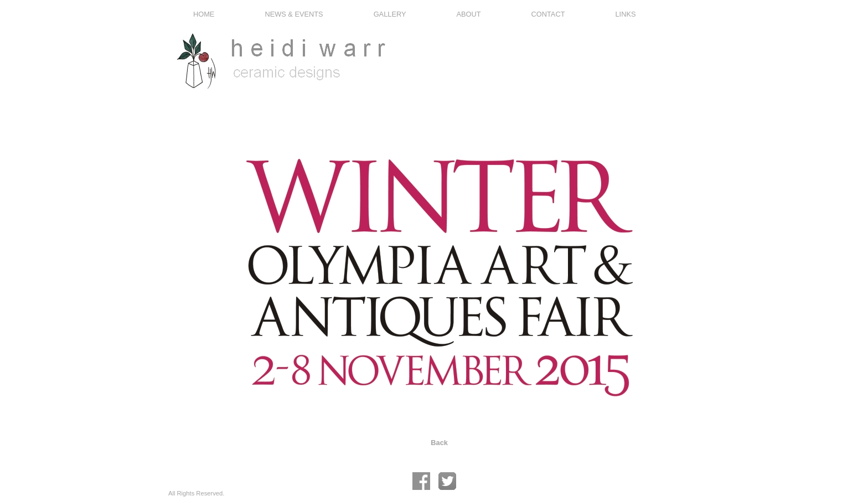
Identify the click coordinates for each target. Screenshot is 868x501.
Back (439, 443)
